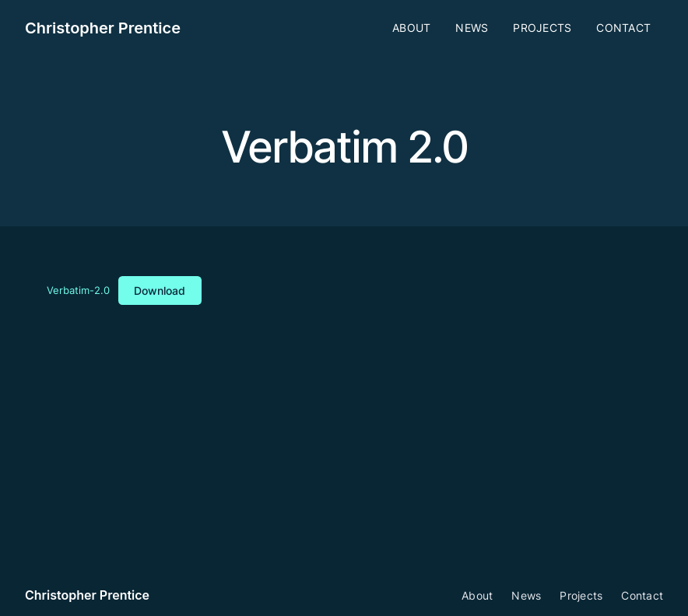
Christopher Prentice (103, 28)
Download (160, 290)
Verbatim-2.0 (78, 291)
